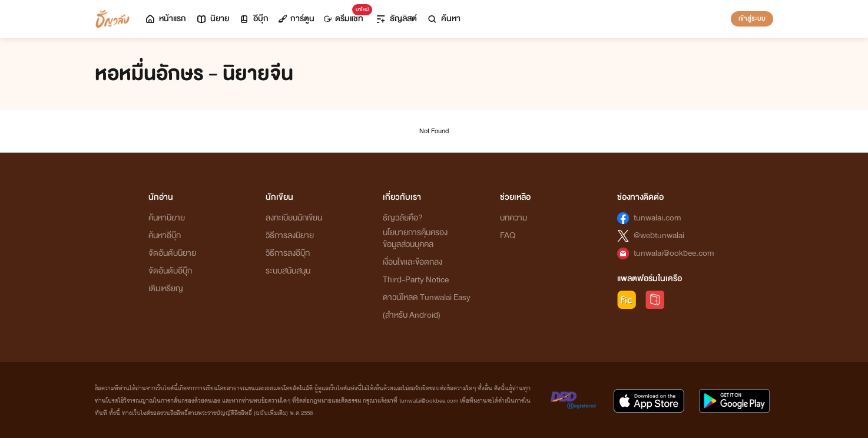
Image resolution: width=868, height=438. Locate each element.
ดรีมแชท (346, 16)
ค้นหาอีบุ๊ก (165, 236)
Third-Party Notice (416, 280)
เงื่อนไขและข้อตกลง (413, 262)
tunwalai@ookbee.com (674, 253)
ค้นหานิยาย (167, 218)
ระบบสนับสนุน (288, 271)
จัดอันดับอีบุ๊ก (170, 271)
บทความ (513, 218)
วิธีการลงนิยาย (290, 236)
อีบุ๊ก (254, 19)
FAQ (508, 236)
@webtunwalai (659, 236)
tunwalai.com (657, 218)
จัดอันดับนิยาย (172, 253)
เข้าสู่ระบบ (752, 18)
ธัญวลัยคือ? (403, 218)
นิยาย (212, 19)
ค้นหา (443, 19)
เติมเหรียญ (166, 289)
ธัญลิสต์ (396, 19)
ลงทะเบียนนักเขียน (294, 218)
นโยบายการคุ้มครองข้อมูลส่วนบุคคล (415, 238)
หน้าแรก (165, 19)
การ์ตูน (296, 19)
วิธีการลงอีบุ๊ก (288, 253)
